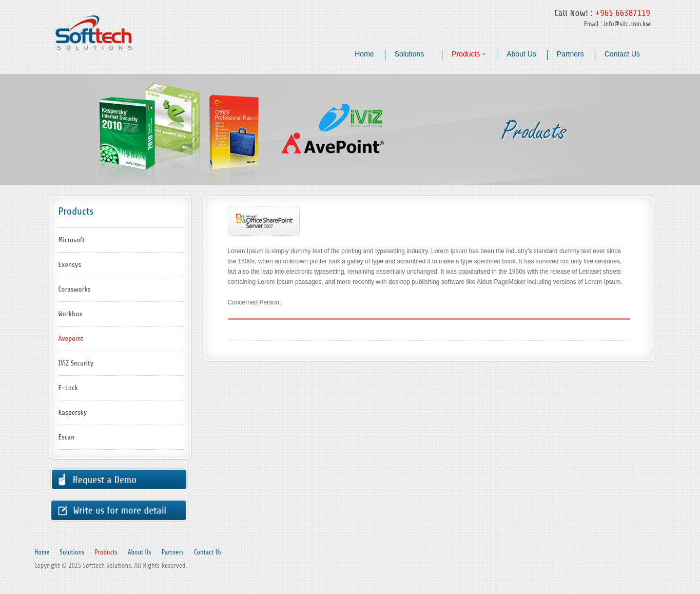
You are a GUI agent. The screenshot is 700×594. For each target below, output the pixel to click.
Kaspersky (73, 413)
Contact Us (622, 54)
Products (469, 54)
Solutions (413, 54)
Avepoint (71, 339)
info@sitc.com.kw (627, 24)
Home (364, 54)
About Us (521, 54)
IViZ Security (76, 363)
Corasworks (75, 289)
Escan (67, 437)
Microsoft (72, 240)
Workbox (71, 314)
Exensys (70, 265)
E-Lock (69, 388)
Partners (570, 54)
